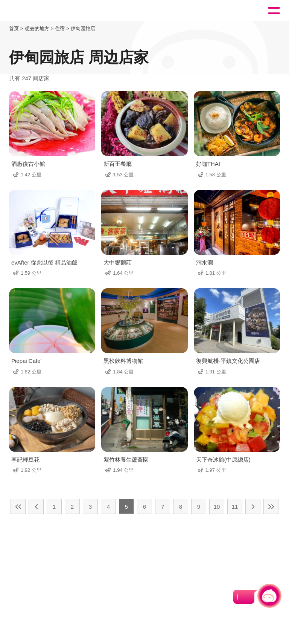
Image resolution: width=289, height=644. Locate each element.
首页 (14, 28)
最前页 (18, 506)
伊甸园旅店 (83, 28)
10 (217, 507)
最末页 (271, 506)
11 (235, 507)
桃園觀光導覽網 (37, 11)
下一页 (253, 506)
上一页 (36, 506)
